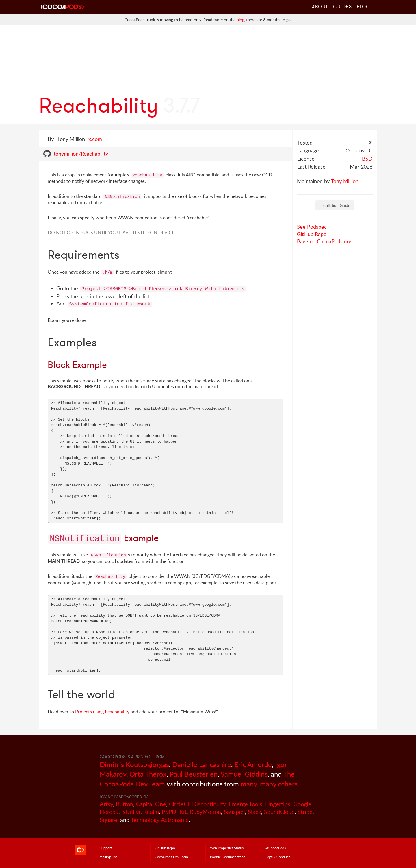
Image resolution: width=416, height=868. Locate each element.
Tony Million (345, 181)
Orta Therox (148, 774)
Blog (364, 6)
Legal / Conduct (278, 857)
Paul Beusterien (194, 774)
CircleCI (179, 804)
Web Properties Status (227, 848)
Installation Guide (335, 205)
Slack (255, 812)
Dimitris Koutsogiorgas (134, 764)
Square (108, 820)
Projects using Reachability (102, 712)
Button (125, 804)
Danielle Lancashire (202, 764)
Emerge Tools (245, 804)
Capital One (151, 804)
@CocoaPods (276, 848)
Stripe (305, 812)
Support (106, 848)
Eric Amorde (253, 764)
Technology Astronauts (160, 820)
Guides (343, 6)
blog (240, 20)
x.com (95, 139)
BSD (367, 159)
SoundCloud (279, 812)
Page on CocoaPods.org (324, 241)
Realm (151, 812)
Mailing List (108, 857)
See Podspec (312, 227)
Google (302, 804)
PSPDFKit (174, 812)
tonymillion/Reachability (81, 154)
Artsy (106, 804)
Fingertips (278, 804)
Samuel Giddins (244, 774)
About (320, 6)
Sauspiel (234, 812)
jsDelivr (131, 812)
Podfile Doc (228, 857)
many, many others (269, 784)
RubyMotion (205, 812)
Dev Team (171, 857)
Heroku (109, 812)
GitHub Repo (312, 234)
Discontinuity (209, 804)
